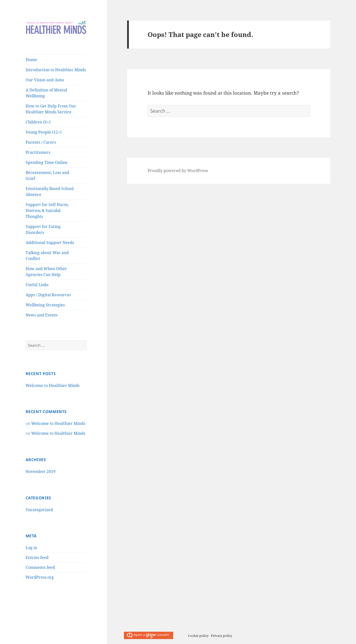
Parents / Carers (41, 142)
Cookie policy (198, 636)
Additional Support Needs (50, 243)
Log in (31, 548)
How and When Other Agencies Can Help (46, 272)
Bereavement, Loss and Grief (47, 175)
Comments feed (40, 567)
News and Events (42, 315)
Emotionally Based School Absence (50, 191)
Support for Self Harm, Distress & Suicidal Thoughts (47, 210)
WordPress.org (40, 577)
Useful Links (37, 285)
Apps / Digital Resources (48, 295)
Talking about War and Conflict (47, 256)
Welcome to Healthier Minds (53, 385)
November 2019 (41, 471)
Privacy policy (221, 636)
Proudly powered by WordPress (178, 171)
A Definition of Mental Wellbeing (46, 93)
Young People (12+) (44, 132)
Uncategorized (39, 510)
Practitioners (38, 152)
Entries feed (37, 557)
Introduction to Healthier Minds (56, 70)
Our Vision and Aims (45, 80)
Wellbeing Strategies (45, 305)
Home (31, 60)
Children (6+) (38, 122)
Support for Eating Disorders (43, 229)
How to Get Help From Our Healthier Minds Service (51, 109)
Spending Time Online (47, 162)
